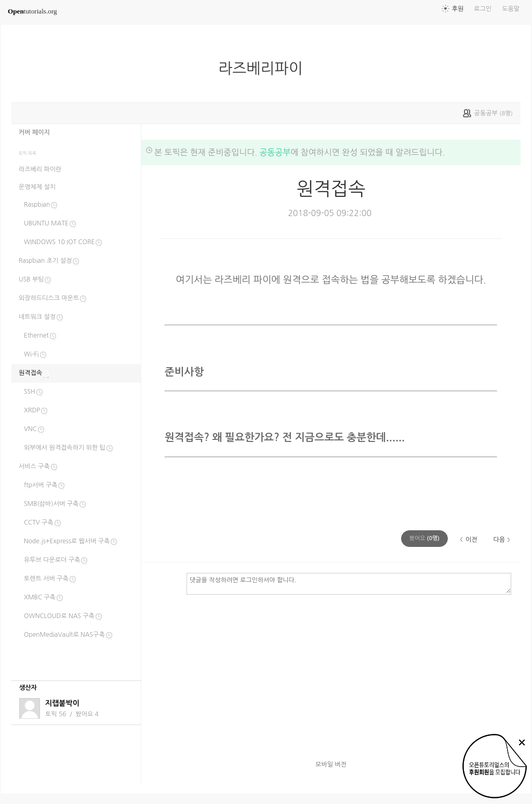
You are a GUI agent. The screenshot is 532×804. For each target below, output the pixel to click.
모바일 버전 (331, 765)
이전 (471, 540)
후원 (458, 9)
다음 (499, 540)
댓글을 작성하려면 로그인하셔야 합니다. (349, 583)
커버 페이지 (34, 132)
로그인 (483, 9)
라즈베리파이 (264, 69)
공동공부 (275, 152)
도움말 (511, 9)
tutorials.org (32, 11)
